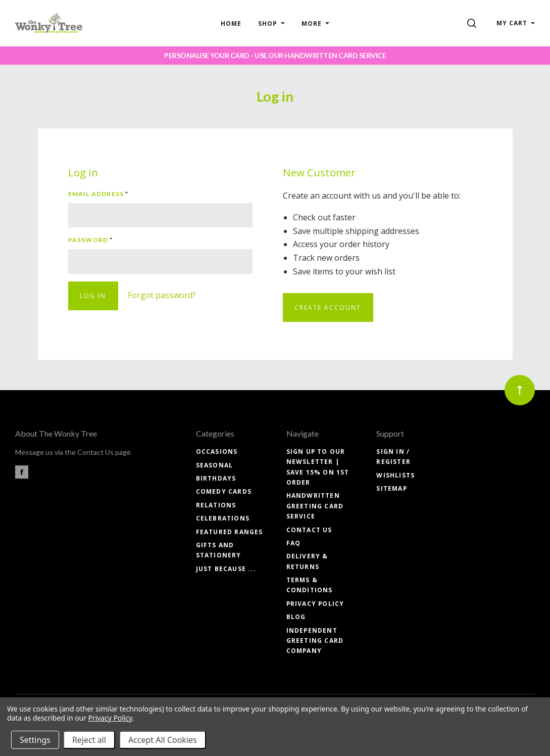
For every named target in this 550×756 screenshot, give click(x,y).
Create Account (328, 308)
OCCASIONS (217, 452)
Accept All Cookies (163, 740)
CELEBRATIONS (223, 518)
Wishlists (395, 475)
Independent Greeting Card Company (315, 641)
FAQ (294, 543)
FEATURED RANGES (230, 532)
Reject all (89, 740)
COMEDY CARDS (224, 491)
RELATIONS (216, 505)
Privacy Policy (315, 604)
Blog (296, 617)
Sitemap (391, 488)
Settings (35, 740)
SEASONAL (215, 465)
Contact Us (309, 530)
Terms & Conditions (310, 585)
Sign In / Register (393, 457)
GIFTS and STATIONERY (219, 550)
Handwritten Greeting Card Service (315, 506)
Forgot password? (162, 295)
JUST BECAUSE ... (226, 569)
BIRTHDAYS (216, 478)
